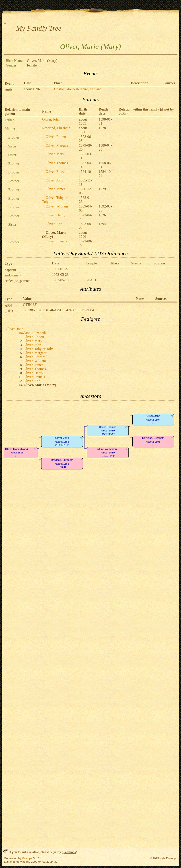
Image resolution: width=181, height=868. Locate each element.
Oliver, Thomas (57, 163)
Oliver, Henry (56, 215)
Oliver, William (57, 206)
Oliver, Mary (55, 154)
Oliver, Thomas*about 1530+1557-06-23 (108, 431)
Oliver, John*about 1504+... (153, 419)
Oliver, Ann (54, 224)
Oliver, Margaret (58, 145)
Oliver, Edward (57, 172)
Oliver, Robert (56, 137)
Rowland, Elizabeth (56, 128)
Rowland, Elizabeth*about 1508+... (153, 441)
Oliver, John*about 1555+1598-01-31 (62, 441)
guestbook (69, 852)
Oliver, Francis (56, 241)
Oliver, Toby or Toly (38, 349)
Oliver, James (55, 189)
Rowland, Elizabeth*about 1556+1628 (62, 463)
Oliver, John (51, 119)
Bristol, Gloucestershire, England (78, 89)
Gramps (27, 858)
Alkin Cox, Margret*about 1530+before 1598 (108, 453)
